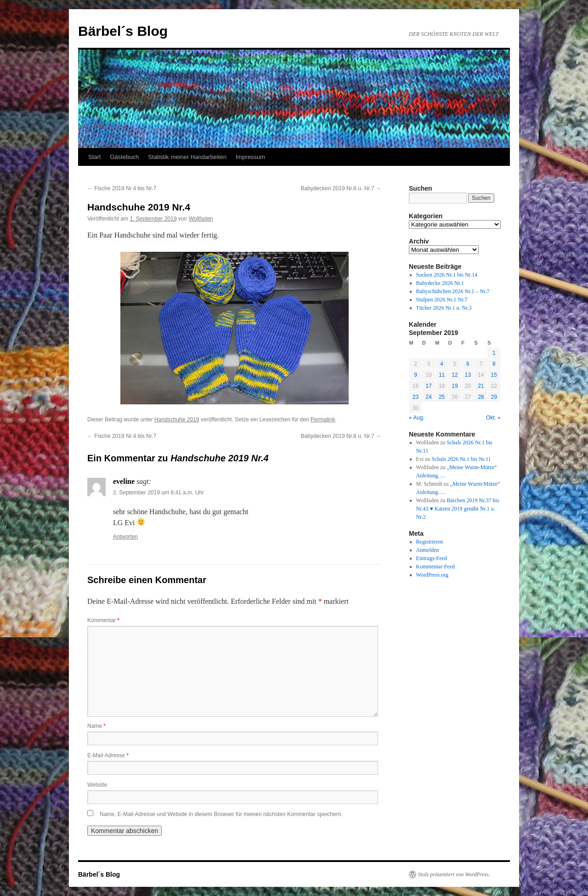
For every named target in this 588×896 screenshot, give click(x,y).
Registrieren (430, 542)
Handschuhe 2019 (177, 420)
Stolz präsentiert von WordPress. (454, 874)
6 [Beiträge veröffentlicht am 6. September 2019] (468, 364)
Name (96, 726)
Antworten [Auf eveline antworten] (125, 537)
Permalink (323, 420)
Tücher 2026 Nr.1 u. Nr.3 (444, 308)
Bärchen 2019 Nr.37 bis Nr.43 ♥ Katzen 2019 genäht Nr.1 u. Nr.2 (458, 509)
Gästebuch (124, 157)
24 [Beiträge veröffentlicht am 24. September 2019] (428, 397)
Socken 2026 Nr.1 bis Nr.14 (447, 275)
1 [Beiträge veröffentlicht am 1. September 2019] (494, 353)
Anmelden (428, 550)
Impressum (250, 157)
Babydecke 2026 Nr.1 (440, 283)
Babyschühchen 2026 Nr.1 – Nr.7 (453, 291)
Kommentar (103, 620)
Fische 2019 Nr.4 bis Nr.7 (122, 188)
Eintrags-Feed (432, 558)
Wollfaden (201, 219)
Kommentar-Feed (435, 567)
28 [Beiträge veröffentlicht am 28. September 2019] (481, 397)
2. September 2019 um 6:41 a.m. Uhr (158, 493)
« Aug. (417, 418)
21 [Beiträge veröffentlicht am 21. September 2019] (481, 386)
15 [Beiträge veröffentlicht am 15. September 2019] (494, 375)
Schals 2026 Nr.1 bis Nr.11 (461, 459)
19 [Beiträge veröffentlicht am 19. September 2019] (455, 386)
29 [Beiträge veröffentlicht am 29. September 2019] (494, 397)
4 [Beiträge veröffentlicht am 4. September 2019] (442, 364)
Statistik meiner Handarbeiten (187, 157)
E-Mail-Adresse (108, 755)
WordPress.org (432, 575)
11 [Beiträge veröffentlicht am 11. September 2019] (442, 375)
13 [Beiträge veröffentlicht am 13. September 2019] (468, 375)
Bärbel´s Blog (123, 31)
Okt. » (493, 418)
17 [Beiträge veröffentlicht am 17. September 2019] (428, 386)
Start (94, 157)
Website (97, 785)
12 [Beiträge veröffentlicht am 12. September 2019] (455, 375)
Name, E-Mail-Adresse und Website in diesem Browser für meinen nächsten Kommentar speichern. (221, 814)
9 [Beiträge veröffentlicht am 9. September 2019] (416, 375)
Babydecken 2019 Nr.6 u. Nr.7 (341, 188)
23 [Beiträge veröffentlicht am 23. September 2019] (416, 397)
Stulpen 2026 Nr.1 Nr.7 (442, 300)
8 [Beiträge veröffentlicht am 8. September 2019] (494, 364)
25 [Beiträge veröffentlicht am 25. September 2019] (442, 397)
